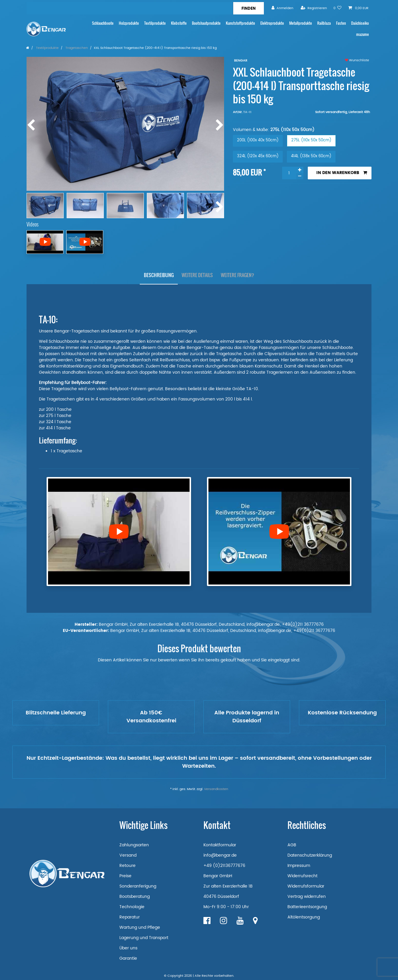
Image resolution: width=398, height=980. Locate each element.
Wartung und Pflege (140, 927)
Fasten (341, 23)
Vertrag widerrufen (307, 897)
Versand (128, 855)
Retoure (128, 866)
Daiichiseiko (360, 23)
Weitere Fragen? (237, 275)
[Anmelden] (282, 8)
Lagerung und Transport (144, 938)
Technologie (132, 907)
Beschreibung (159, 275)
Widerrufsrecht (302, 876)
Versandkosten (216, 789)
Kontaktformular (220, 845)
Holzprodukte (129, 23)
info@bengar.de (220, 855)
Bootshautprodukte (206, 23)
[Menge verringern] (300, 176)
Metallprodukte (301, 23)
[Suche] (248, 8)
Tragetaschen (76, 48)
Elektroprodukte (272, 23)
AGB (292, 845)
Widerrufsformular (306, 886)
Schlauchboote (103, 23)
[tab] (159, 275)
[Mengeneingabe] (289, 173)
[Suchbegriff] (130, 8)
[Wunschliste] (338, 8)
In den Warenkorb (342, 173)
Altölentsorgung (304, 917)
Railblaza (324, 23)
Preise (125, 876)
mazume (362, 34)
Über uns (128, 948)
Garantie (128, 958)
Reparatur (130, 917)
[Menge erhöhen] (300, 170)
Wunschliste (357, 60)
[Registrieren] (314, 8)
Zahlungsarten (134, 845)
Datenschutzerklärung (310, 855)
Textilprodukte (155, 23)
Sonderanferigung (138, 886)
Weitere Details (197, 275)
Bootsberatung (135, 897)
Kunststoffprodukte (240, 23)
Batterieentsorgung (307, 907)
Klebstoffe (179, 23)
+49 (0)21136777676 (224, 866)
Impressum (299, 866)
